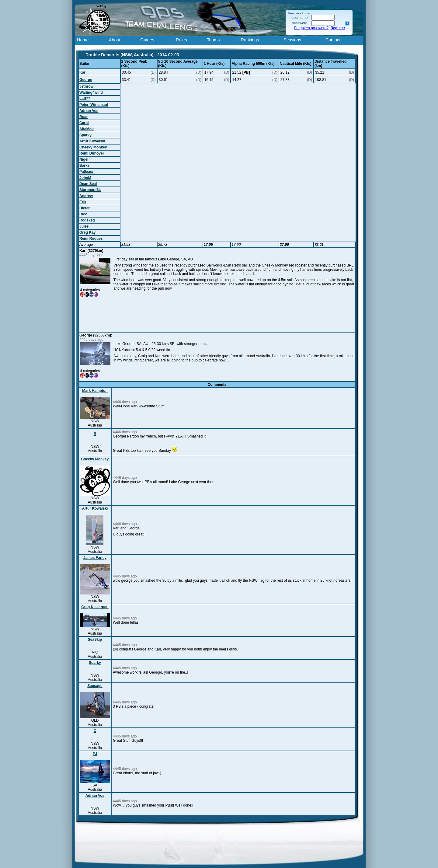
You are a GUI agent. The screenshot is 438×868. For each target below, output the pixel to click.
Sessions (292, 40)
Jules (84, 226)
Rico (83, 214)
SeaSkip (95, 640)
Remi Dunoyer (92, 153)
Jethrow (86, 86)
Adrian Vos (89, 111)
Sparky (85, 135)
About (115, 40)
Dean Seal (88, 184)
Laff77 (85, 99)
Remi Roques (91, 239)
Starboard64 (90, 190)
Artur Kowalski (92, 141)
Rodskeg (87, 220)
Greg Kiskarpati (95, 607)
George (86, 80)
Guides (147, 40)
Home (83, 40)
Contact (333, 40)
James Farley (95, 558)
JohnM (85, 178)
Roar (83, 117)
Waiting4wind (91, 92)
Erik (83, 202)
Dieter (85, 208)
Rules (181, 40)
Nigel (84, 159)
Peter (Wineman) (94, 105)
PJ (95, 754)
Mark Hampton (95, 391)
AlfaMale (87, 129)
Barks (84, 166)
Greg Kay (87, 232)
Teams (213, 40)
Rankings (250, 40)
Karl (83, 72)
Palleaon (87, 172)
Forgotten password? (311, 28)
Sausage (95, 686)
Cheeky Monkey (93, 147)
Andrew (86, 196)
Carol (84, 123)
